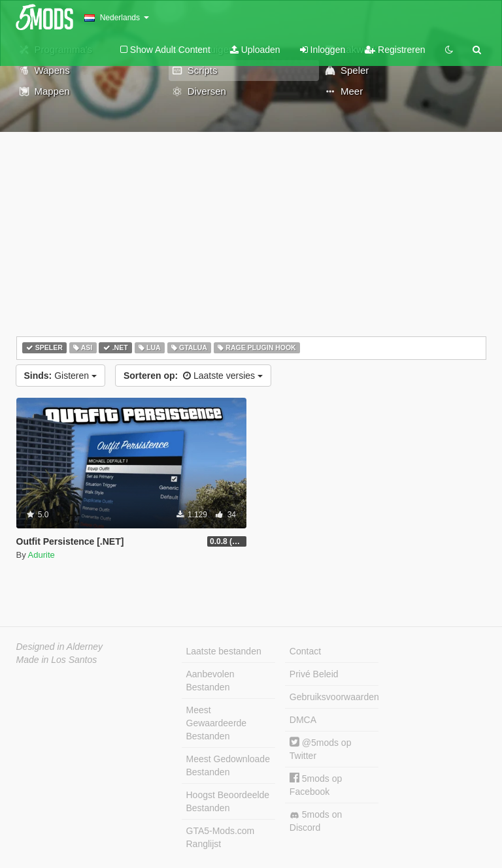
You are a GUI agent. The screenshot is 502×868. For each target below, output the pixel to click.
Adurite (42, 555)
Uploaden (255, 50)
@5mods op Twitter (321, 749)
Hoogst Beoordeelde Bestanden (228, 801)
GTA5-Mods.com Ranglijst (221, 837)
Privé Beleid (314, 674)
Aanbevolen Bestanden (210, 681)
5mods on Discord (316, 821)
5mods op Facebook (316, 785)
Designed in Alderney (60, 647)
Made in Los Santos (57, 660)
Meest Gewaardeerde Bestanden (217, 723)
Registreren (395, 50)
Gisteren (60, 376)
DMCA (303, 720)
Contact (305, 651)
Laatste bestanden (224, 651)
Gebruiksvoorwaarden (334, 697)
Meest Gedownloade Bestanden (228, 765)
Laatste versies (193, 376)
